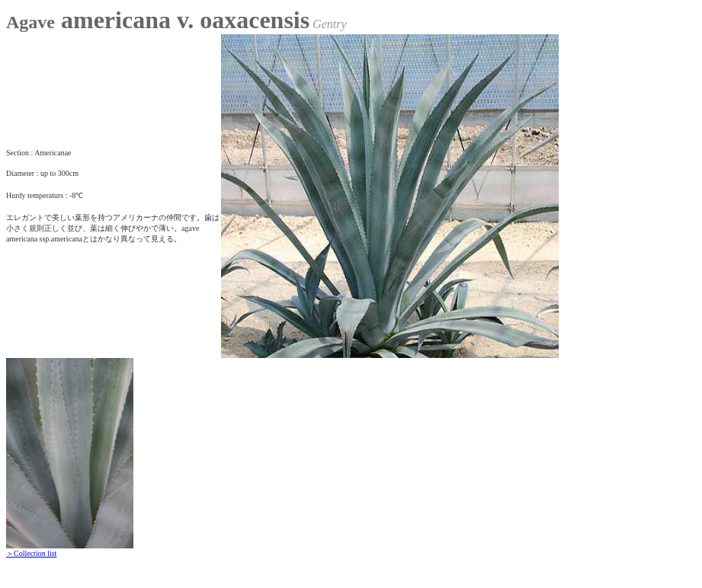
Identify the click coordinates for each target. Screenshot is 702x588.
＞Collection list (31, 553)
